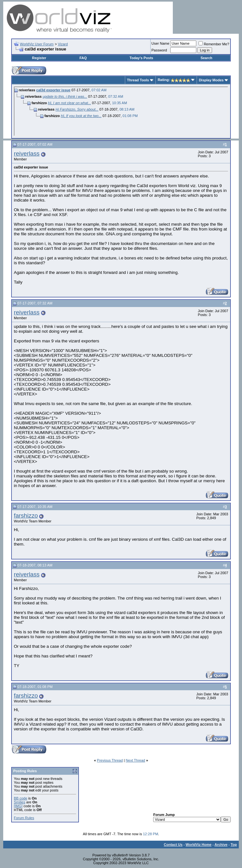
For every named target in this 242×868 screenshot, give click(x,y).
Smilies (19, 802)
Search (206, 58)
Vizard (63, 44)
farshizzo (26, 515)
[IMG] (18, 806)
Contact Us (173, 845)
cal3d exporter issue (53, 90)
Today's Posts (141, 58)
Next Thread (135, 760)
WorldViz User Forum (37, 44)
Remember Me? (214, 44)
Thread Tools (138, 80)
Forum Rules (24, 818)
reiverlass (27, 154)
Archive (221, 845)
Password (159, 50)
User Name (161, 43)
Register (39, 58)
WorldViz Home (199, 845)
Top (234, 845)
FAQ (83, 58)
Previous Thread (110, 760)
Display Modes (211, 80)
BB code (21, 798)
